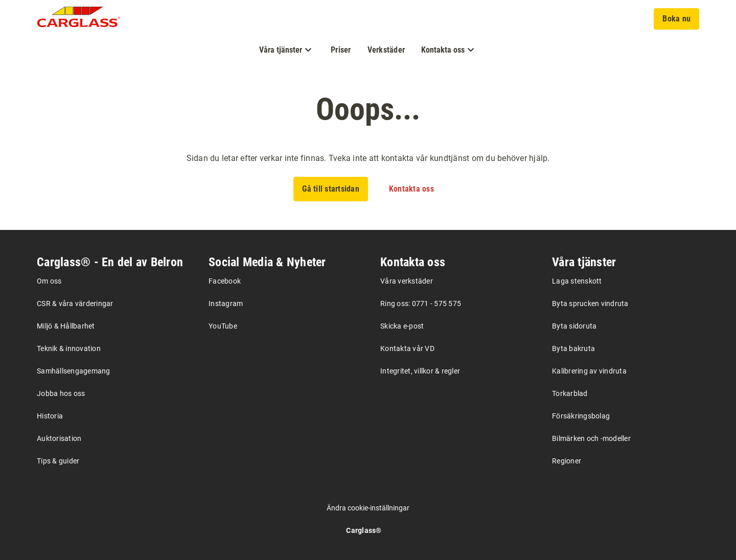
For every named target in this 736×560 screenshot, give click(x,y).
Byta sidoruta (574, 326)
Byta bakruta (573, 348)
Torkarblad (570, 393)
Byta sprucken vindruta (590, 304)
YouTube (223, 326)
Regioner (567, 461)
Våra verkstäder (407, 281)
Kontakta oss (413, 262)
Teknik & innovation (69, 348)
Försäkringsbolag (581, 416)
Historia (50, 416)
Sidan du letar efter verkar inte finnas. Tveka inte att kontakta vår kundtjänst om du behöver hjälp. (368, 158)
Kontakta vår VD (407, 348)
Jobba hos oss (61, 393)
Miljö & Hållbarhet (66, 326)
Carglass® (364, 530)
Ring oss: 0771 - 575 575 (421, 304)
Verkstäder (386, 50)
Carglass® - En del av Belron (110, 262)
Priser (341, 50)
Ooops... (368, 109)
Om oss (49, 281)
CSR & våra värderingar (75, 304)
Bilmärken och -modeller (591, 438)
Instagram (226, 304)
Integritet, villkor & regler (420, 371)
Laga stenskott (577, 281)
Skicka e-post (402, 326)
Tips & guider (58, 461)
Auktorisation (59, 438)
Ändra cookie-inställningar (368, 508)
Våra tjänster (584, 262)
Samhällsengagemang (74, 371)
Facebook (225, 281)
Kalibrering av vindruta (589, 371)
